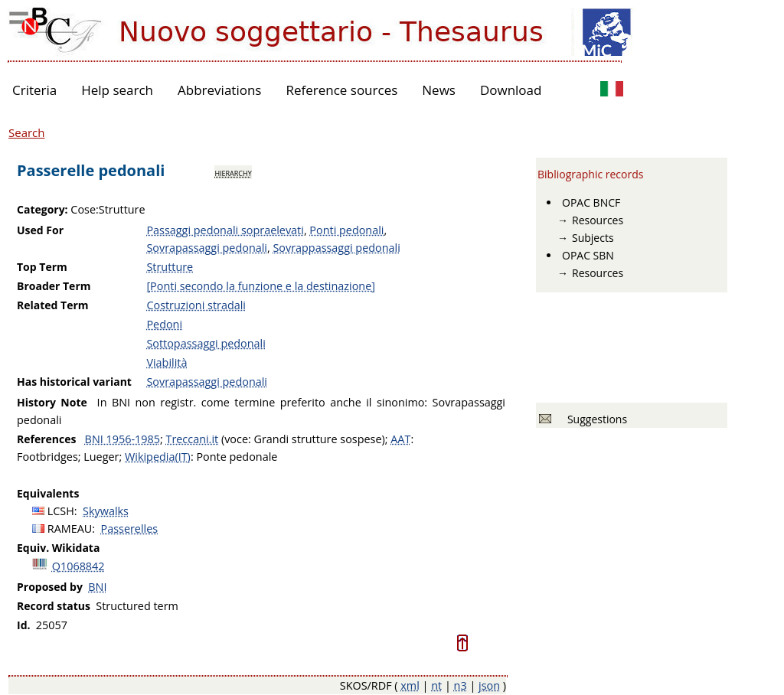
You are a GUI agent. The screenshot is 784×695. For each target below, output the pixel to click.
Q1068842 (78, 566)
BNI (97, 587)
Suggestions (595, 419)
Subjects (593, 238)
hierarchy (233, 172)
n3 (461, 685)
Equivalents (48, 493)
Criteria (34, 90)
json (489, 685)
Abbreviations (219, 90)
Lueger (101, 457)
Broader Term (54, 286)
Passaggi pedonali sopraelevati (225, 230)
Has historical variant (74, 382)
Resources (598, 220)
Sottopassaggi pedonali (206, 343)
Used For (40, 230)
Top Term (42, 267)
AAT (400, 439)
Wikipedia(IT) (158, 457)
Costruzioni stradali (196, 305)
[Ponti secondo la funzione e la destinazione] (261, 286)
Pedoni (164, 324)
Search (27, 132)
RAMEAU (70, 529)
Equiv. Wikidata (58, 548)
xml (410, 685)
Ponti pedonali (346, 230)
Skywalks (106, 511)
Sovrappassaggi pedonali (336, 248)
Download (511, 90)
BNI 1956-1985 (122, 439)
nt (436, 685)
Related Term (53, 305)
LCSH (61, 511)
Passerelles (130, 529)
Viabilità (167, 362)
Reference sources (341, 90)
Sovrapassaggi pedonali (207, 248)
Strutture (170, 267)
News (439, 90)
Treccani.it (192, 439)
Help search (117, 90)
